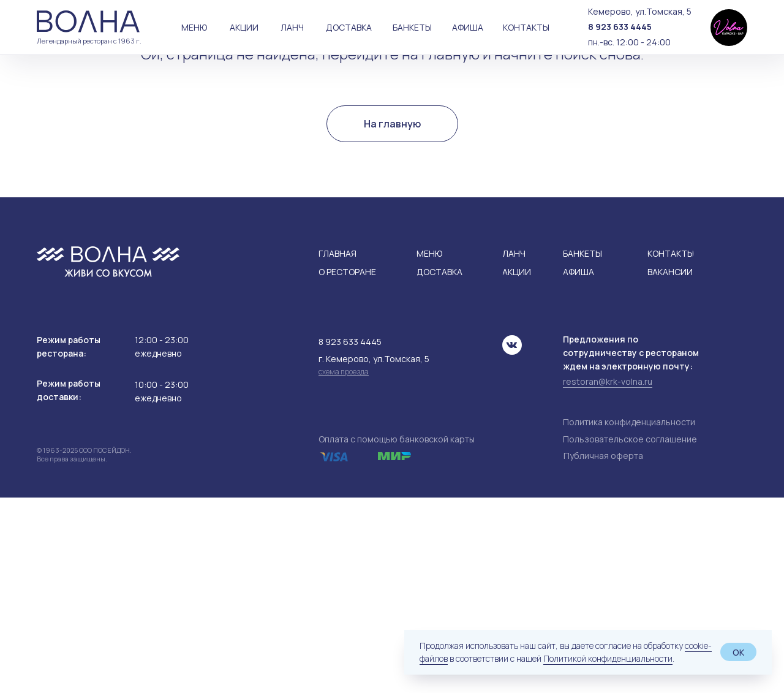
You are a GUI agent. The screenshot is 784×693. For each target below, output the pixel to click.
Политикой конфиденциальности (608, 658)
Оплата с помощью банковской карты (397, 634)
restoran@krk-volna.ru (608, 577)
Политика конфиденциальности (629, 617)
